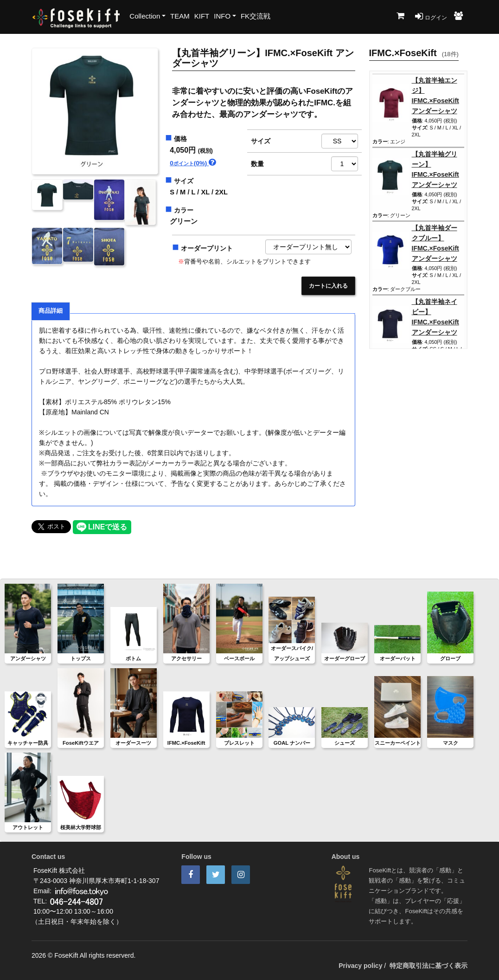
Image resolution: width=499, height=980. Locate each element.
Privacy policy (360, 966)
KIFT (202, 16)
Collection (145, 16)
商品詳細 (51, 311)
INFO (222, 16)
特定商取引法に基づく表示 (429, 966)
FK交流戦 (256, 16)
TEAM (180, 16)
